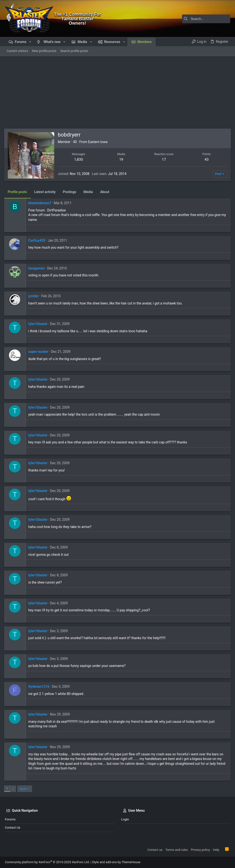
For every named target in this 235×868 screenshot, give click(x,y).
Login (125, 819)
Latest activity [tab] (46, 192)
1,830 (79, 159)
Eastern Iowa (99, 142)
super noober (39, 352)
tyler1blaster (39, 324)
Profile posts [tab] (18, 192)
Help (216, 850)
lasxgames (37, 268)
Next (24, 789)
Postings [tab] (70, 192)
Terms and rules (177, 850)
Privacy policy (200, 850)
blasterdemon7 (41, 203)
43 (206, 159)
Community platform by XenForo (47, 862)
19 (121, 159)
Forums (10, 819)
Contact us (13, 828)
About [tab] (106, 192)
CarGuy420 (38, 240)
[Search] (200, 19)
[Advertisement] (117, 92)
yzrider (34, 296)
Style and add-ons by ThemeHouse (116, 862)
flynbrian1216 (40, 687)
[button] (30, 42)
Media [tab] (89, 192)
